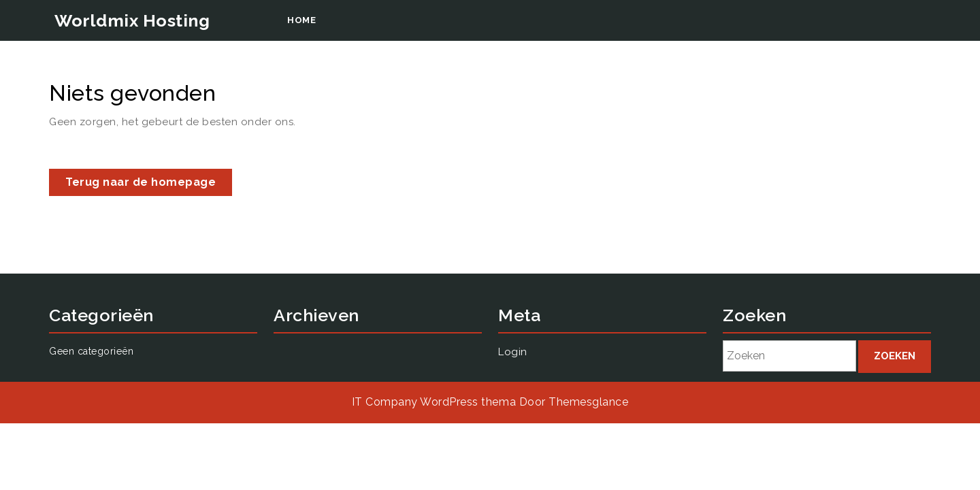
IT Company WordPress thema (434, 402)
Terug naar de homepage (149, 185)
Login (774, 185)
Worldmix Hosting (132, 20)
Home (301, 20)
